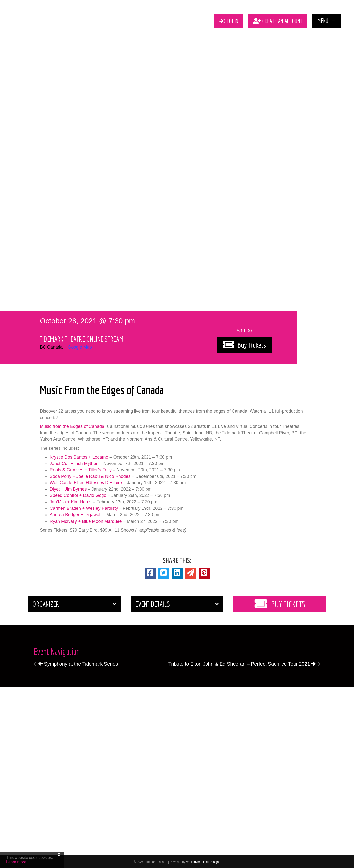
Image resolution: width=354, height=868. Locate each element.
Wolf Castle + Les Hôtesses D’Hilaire (86, 482)
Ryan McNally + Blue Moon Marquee (86, 520)
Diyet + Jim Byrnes (68, 488)
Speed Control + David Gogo (78, 494)
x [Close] (59, 854)
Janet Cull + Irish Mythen (74, 463)
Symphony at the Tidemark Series (78, 663)
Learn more (16, 862)
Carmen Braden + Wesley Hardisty (84, 507)
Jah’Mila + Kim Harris (71, 501)
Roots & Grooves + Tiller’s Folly (81, 469)
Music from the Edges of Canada (72, 425)
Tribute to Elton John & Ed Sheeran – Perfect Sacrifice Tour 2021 (242, 663)
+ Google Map (78, 346)
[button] (327, 20)
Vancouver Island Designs (203, 861)
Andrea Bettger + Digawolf (76, 514)
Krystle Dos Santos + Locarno (79, 456)
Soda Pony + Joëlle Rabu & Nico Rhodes (90, 475)
